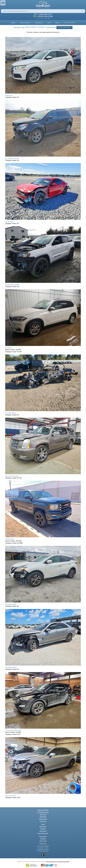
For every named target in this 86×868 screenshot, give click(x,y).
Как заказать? (43, 836)
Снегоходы (43, 821)
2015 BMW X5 (9, 348)
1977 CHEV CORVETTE (11, 413)
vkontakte (43, 854)
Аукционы (43, 839)
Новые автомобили (43, 810)
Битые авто (43, 814)
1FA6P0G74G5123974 (70, 23)
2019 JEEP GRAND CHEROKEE (12, 285)
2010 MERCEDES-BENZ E (11, 667)
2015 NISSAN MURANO (11, 604)
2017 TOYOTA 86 (9, 221)
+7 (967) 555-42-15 (45, 14)
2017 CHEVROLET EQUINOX (12, 158)
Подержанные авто (43, 812)
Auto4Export (43, 4)
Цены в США (43, 841)
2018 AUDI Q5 (9, 95)
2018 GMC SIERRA (10, 539)
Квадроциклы (43, 819)
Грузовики (43, 829)
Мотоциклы (43, 817)
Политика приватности (52, 861)
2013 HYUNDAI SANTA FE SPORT (13, 730)
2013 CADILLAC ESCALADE (12, 476)
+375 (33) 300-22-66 (45, 16)
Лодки (43, 824)
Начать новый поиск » (64, 27)
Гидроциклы (43, 827)
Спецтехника (43, 831)
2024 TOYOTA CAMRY (10, 796)
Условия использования (63, 861)
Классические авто (43, 833)
